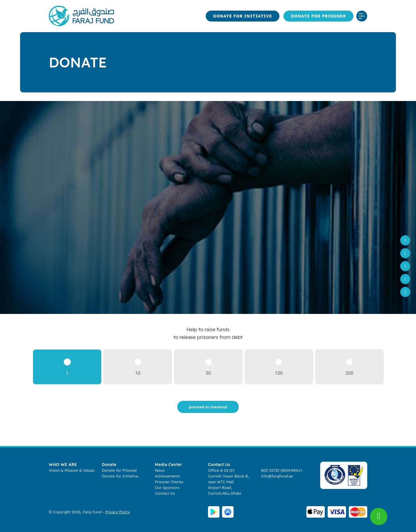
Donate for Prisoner (318, 16)
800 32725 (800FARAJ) (282, 470)
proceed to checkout (208, 407)
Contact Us (165, 493)
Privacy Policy (117, 512)
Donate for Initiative (243, 16)
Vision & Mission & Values (72, 470)
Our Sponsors (167, 488)
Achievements (168, 476)
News (160, 470)
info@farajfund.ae (277, 476)
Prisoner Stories (169, 482)
